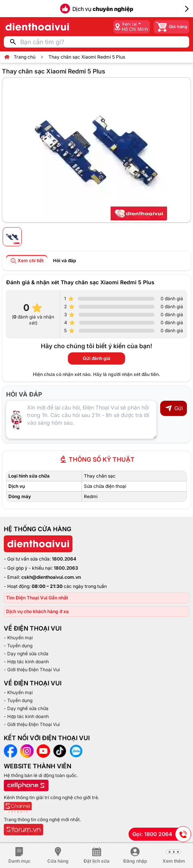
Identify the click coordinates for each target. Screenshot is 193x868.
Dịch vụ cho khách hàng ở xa (37, 611)
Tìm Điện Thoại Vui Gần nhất (37, 598)
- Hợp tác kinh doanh (26, 662)
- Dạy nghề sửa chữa (26, 654)
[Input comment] (81, 420)
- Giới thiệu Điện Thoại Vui (32, 670)
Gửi (174, 408)
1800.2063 (66, 568)
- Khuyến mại (18, 638)
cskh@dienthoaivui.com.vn (51, 577)
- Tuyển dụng (18, 646)
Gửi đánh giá (96, 358)
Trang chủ (25, 57)
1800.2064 (64, 559)
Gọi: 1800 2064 (162, 834)
